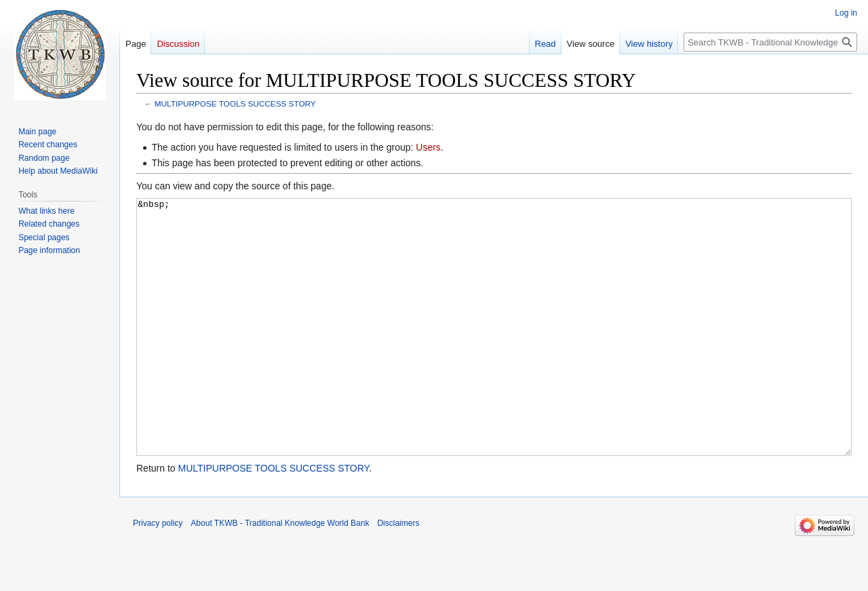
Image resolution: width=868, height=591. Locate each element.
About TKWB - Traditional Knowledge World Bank (280, 574)
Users (428, 147)
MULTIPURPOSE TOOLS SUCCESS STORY (235, 103)
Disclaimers (398, 574)
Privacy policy (158, 574)
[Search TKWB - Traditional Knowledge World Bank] (770, 42)
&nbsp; (494, 352)
